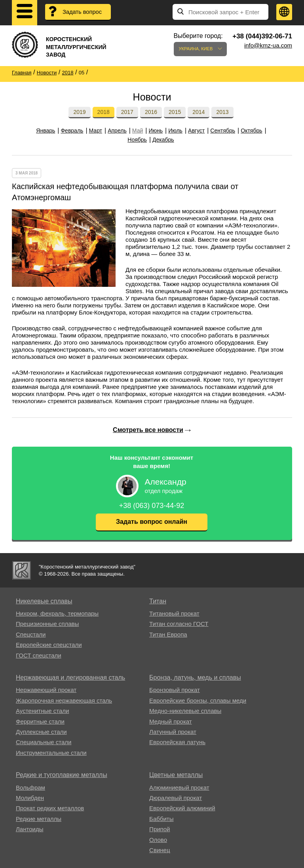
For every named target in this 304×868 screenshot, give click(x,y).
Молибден (30, 798)
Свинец (160, 850)
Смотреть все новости (148, 430)
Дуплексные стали (41, 732)
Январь (46, 131)
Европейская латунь (177, 742)
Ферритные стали (40, 721)
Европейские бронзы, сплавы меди (198, 700)
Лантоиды (29, 829)
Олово (158, 840)
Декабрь (163, 140)
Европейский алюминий (182, 808)
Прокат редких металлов (50, 808)
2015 (175, 112)
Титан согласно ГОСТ (179, 624)
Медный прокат (171, 721)
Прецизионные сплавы (47, 624)
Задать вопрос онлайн (152, 522)
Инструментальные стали (51, 753)
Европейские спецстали (49, 645)
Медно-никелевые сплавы (185, 711)
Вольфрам (30, 787)
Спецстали (31, 634)
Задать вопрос (83, 12)
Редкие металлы (39, 819)
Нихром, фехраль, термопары (57, 613)
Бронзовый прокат (175, 690)
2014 (199, 112)
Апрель (117, 131)
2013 (222, 112)
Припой (160, 829)
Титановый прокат (174, 613)
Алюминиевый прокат (179, 787)
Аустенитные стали (43, 711)
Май (138, 131)
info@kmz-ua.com (268, 45)
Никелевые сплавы (44, 601)
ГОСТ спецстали (39, 655)
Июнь (156, 131)
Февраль (72, 131)
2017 (127, 112)
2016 (151, 112)
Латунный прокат (173, 732)
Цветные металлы (176, 775)
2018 (104, 112)
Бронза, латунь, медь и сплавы (195, 678)
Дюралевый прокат (176, 798)
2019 (79, 112)
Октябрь (251, 131)
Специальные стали (44, 742)
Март (96, 131)
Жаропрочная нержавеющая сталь (64, 700)
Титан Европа (168, 634)
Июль (175, 131)
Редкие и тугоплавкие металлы (62, 775)
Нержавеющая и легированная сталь (70, 678)
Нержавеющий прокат (46, 690)
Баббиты (161, 819)
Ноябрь (137, 140)
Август (196, 131)
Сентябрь (223, 131)
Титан (158, 601)
